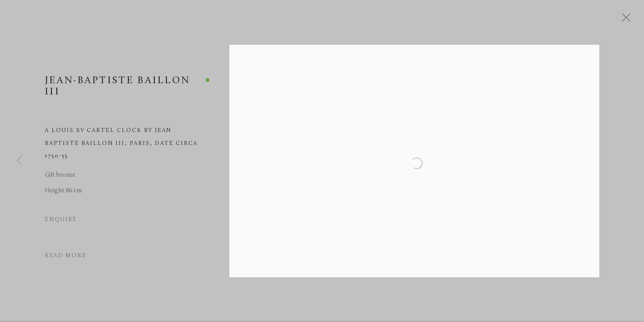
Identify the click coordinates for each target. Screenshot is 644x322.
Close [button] (628, 20)
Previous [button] (19, 161)
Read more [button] (66, 259)
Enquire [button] (61, 223)
